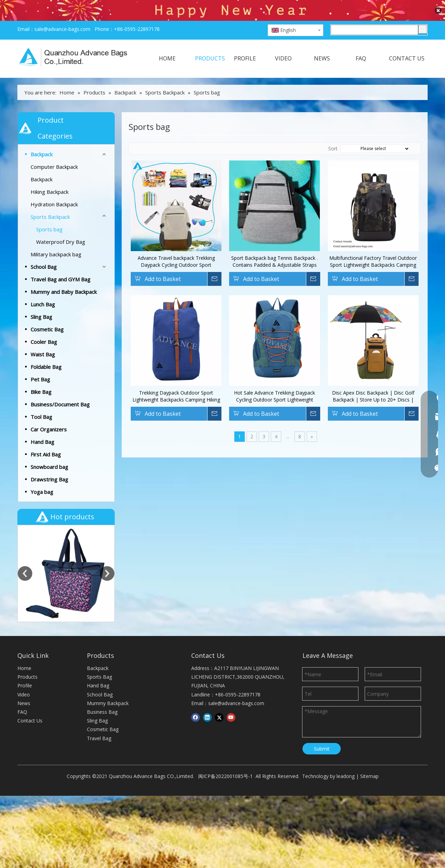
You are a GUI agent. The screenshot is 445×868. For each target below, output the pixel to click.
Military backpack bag (56, 239)
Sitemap (369, 679)
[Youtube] (231, 620)
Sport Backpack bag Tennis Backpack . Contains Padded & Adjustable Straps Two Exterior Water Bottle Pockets (274, 247)
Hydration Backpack (54, 189)
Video (24, 597)
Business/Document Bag (60, 389)
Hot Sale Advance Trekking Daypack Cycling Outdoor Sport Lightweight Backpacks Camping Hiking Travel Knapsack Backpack (274, 381)
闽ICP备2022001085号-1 (225, 679)
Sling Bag (41, 302)
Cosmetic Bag (47, 314)
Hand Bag (42, 427)
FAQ (22, 615)
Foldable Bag (46, 352)
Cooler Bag (44, 327)
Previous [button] (25, 518)
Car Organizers (49, 414)
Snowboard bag (49, 452)
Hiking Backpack (50, 177)
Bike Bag (41, 377)
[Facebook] (196, 620)
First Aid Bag (46, 439)
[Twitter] (219, 620)
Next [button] (107, 518)
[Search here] (374, 15)
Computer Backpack (54, 152)
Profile (25, 589)
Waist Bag (43, 339)
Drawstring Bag (49, 464)
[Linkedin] (207, 620)
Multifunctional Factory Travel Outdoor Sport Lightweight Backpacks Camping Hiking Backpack (373, 247)
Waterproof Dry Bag (61, 227)
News (24, 606)
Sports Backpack (50, 202)
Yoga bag (42, 477)
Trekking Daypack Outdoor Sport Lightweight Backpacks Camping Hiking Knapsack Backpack (176, 381)
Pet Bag (40, 364)
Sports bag (49, 214)
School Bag (44, 252)
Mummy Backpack (108, 606)
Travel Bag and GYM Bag (60, 264)
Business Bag (102, 615)
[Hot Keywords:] (423, 14)
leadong (346, 679)
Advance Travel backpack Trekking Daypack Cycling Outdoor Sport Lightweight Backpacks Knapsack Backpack (176, 247)
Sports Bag (99, 580)
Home (24, 571)
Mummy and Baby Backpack (64, 277)
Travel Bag (99, 641)
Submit (322, 651)
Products (27, 580)
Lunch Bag (43, 289)
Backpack (42, 139)
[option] (66, 518)
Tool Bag (41, 402)
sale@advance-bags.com (62, 14)
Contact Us (30, 624)
